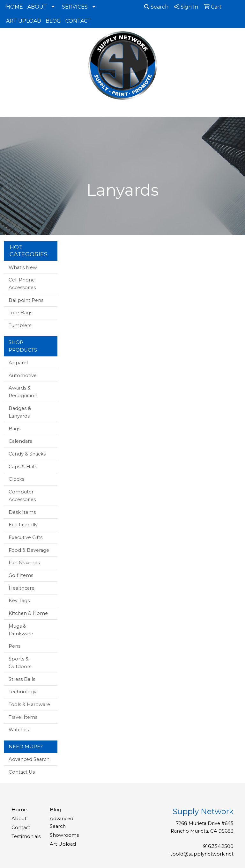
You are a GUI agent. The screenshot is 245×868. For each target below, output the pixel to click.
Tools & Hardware (29, 704)
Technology (22, 692)
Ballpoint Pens (26, 300)
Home (19, 810)
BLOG (53, 21)
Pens (15, 646)
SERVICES (75, 7)
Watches (19, 730)
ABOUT (37, 7)
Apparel (18, 363)
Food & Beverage (29, 550)
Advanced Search (29, 759)
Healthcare (22, 588)
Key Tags (19, 601)
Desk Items (22, 512)
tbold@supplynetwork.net (202, 854)
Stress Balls (22, 679)
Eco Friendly (23, 525)
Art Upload (63, 844)
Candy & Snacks (27, 454)
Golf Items (21, 575)
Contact (21, 828)
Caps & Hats (23, 467)
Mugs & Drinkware (21, 630)
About (19, 819)
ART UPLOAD (24, 21)
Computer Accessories (22, 496)
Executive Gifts (26, 537)
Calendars (20, 441)
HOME (15, 7)
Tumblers (20, 325)
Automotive (23, 376)
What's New (23, 267)
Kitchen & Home (28, 613)
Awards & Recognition (23, 392)
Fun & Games (24, 563)
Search (156, 7)
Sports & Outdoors (20, 663)
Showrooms (64, 835)
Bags (15, 429)
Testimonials (26, 836)
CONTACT (78, 21)
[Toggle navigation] (10, 110)
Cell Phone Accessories (22, 284)
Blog (56, 810)
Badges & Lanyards (20, 412)
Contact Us (22, 772)
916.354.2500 (218, 846)
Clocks (16, 479)
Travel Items (23, 717)
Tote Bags (20, 313)
